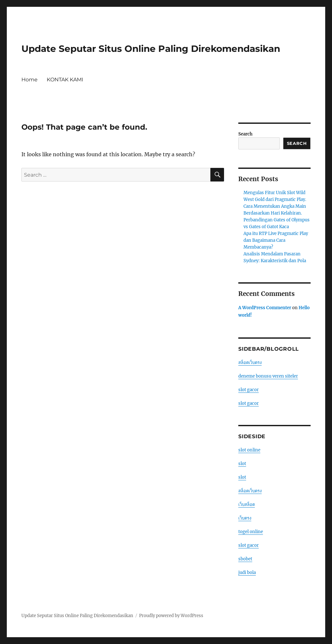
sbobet (245, 559)
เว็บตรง (245, 518)
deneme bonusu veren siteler (268, 376)
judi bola (247, 573)
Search (245, 134)
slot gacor (249, 390)
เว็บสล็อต (247, 504)
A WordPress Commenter (265, 308)
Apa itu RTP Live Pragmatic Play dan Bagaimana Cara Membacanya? (276, 240)
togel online (251, 532)
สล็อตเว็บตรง (250, 363)
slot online (249, 450)
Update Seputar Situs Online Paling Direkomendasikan (151, 49)
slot (242, 464)
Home (30, 80)
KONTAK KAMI (65, 80)
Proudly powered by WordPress (171, 616)
